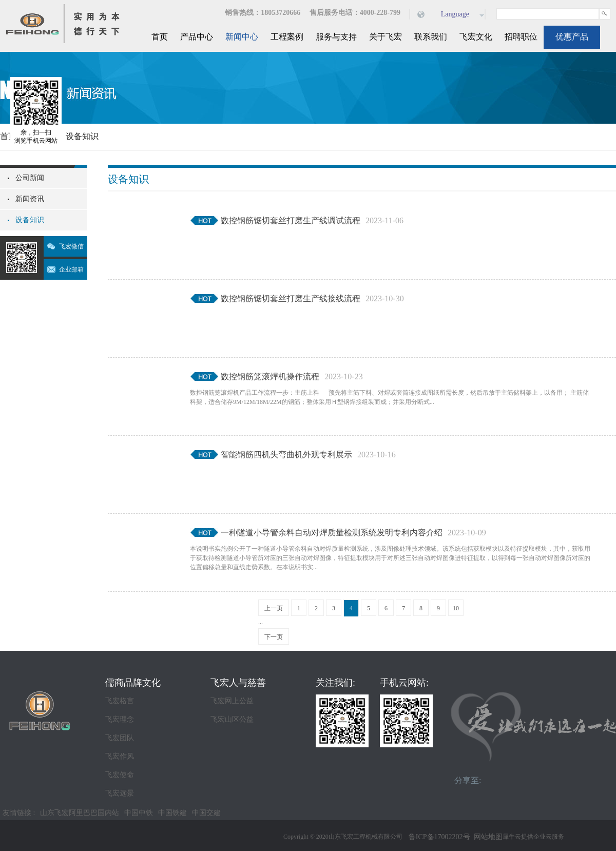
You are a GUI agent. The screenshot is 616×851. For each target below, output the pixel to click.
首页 (160, 37)
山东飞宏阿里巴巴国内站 (80, 813)
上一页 (274, 608)
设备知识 (82, 136)
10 (456, 608)
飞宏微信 (71, 246)
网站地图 (486, 837)
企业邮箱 (71, 269)
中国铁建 (172, 813)
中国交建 (206, 813)
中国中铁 (139, 813)
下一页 (274, 637)
